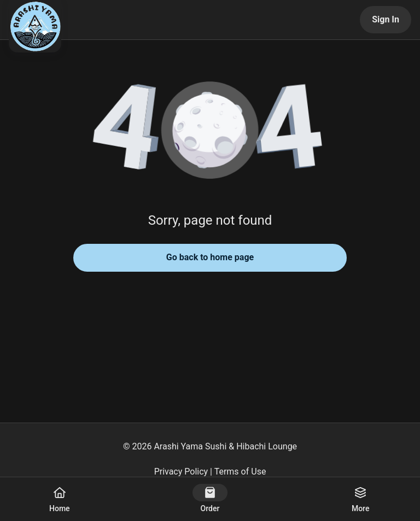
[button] (210, 131)
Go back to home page (210, 257)
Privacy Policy (181, 472)
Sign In (386, 19)
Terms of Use (240, 472)
